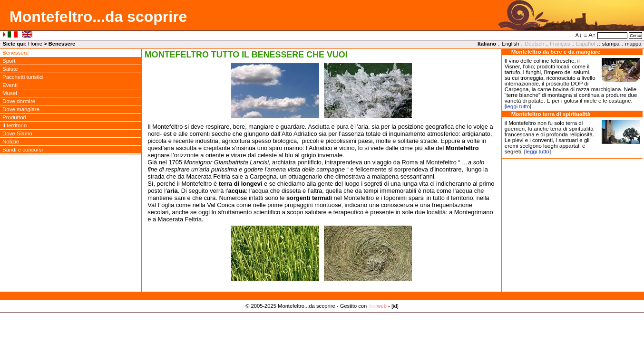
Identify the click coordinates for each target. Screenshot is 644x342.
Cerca (635, 36)
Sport (9, 61)
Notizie (11, 142)
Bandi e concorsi (23, 150)
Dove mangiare (21, 109)
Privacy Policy (322, 316)
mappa (633, 44)
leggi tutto (518, 106)
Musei (10, 93)
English (511, 44)
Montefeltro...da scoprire (98, 17)
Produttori (14, 117)
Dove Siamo (17, 133)
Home (35, 44)
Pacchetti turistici (23, 77)
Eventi (10, 85)
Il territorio (15, 125)
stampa (611, 44)
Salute (10, 69)
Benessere (15, 53)
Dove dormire (19, 101)
